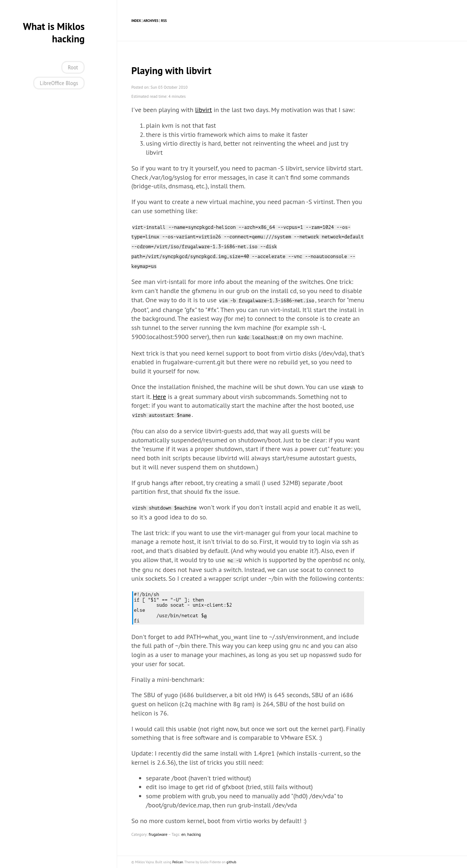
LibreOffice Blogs (59, 83)
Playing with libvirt (171, 70)
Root (73, 67)
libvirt (204, 110)
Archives (151, 21)
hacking (194, 834)
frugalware (158, 834)
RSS (164, 21)
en (184, 834)
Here (160, 397)
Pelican (178, 862)
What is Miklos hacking (54, 32)
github (231, 862)
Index (136, 21)
